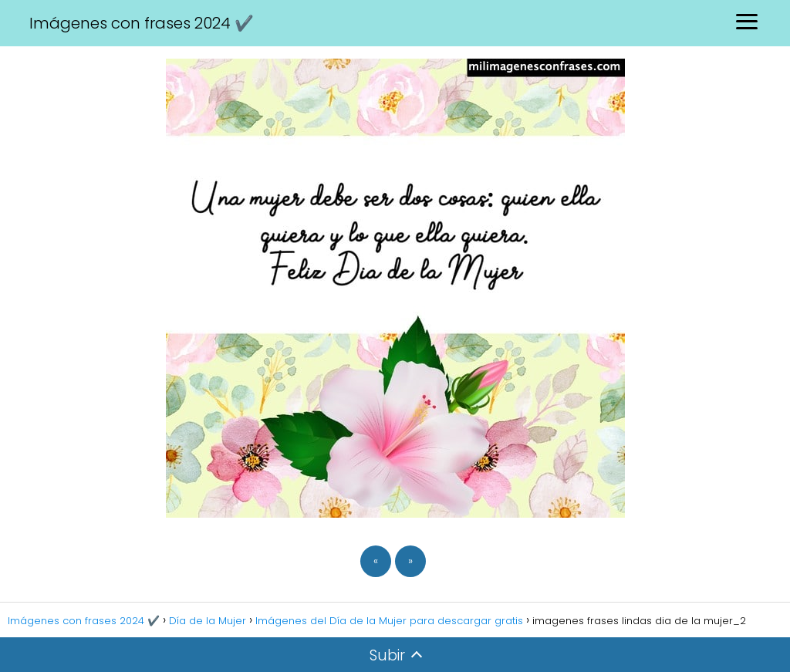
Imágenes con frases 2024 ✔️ (142, 23)
